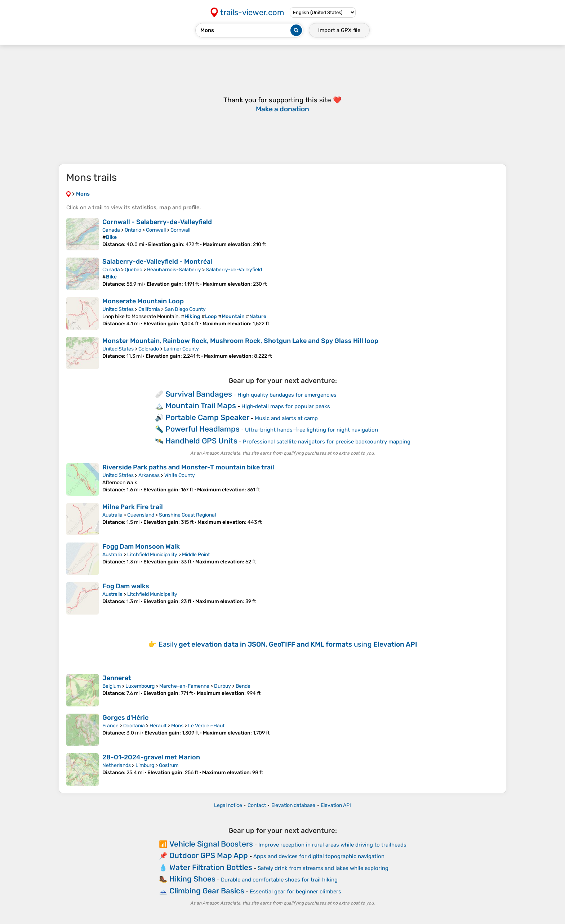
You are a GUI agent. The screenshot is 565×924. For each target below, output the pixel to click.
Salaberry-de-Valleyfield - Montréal (157, 262)
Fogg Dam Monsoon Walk (141, 546)
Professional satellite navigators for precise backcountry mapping (327, 442)
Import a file (339, 30)
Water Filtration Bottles (211, 867)
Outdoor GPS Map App (209, 855)
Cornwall (156, 230)
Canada (111, 230)
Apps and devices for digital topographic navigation (319, 856)
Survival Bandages (199, 394)
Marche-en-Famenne (184, 686)
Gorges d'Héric (125, 718)
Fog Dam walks (126, 586)
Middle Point (196, 555)
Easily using (288, 644)
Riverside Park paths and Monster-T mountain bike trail (188, 467)
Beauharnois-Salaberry (174, 270)
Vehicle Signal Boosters (211, 844)
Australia (112, 515)
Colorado (149, 349)
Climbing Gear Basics (207, 891)
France (110, 726)
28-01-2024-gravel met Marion (151, 757)
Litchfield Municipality (152, 555)
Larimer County (181, 349)
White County (180, 475)
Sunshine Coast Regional (187, 515)
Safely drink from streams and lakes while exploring (323, 868)
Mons (177, 726)
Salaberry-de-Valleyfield (234, 270)
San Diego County (185, 309)
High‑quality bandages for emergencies (287, 395)
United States (118, 309)
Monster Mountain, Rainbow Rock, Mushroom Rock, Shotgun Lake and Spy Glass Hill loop (240, 341)
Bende (243, 686)
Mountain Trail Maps (201, 405)
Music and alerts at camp (286, 418)
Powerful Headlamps (203, 429)
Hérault (158, 726)
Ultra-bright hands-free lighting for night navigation (312, 430)
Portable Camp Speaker (207, 417)
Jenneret (117, 678)
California (149, 309)
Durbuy (223, 686)
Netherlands (117, 765)
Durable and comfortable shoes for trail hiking (279, 880)
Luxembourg (140, 686)
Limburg (145, 765)
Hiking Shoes (192, 879)
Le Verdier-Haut (206, 726)
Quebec (134, 270)
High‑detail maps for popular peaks (286, 406)
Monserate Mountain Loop (143, 301)
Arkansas (149, 475)
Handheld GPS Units (201, 441)
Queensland (141, 515)
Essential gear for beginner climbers (295, 892)
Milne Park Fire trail (133, 507)
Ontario (133, 230)
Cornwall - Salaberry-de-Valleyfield (157, 222)
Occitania (134, 726)
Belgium (112, 686)
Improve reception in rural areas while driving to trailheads (332, 845)
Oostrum (169, 765)
